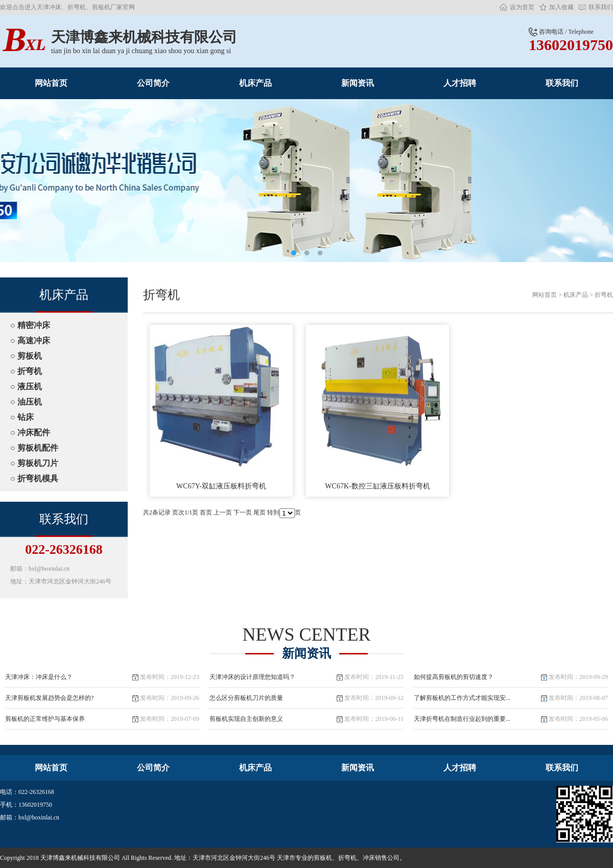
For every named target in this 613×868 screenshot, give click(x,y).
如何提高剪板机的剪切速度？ (511, 677)
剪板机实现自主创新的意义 (306, 719)
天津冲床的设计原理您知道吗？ (306, 677)
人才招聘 (460, 83)
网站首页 (51, 83)
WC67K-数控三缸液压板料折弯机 (378, 407)
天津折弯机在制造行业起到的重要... (511, 719)
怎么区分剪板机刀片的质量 (306, 698)
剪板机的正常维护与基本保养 (102, 719)
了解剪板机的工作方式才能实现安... (511, 698)
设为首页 (522, 7)
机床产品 (255, 83)
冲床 (369, 858)
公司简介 (153, 83)
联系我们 (601, 7)
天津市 (286, 858)
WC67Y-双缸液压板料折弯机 (221, 407)
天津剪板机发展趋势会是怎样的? (102, 698)
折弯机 (604, 295)
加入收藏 (561, 7)
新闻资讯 (358, 83)
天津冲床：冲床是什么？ (102, 677)
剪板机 (323, 858)
